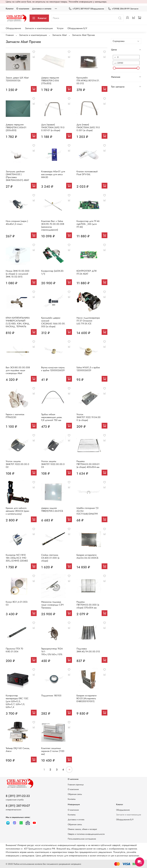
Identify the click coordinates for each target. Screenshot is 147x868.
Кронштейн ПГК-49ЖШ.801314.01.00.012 (88, 81)
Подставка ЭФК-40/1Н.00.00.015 (88, 650)
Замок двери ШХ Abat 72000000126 (17, 79)
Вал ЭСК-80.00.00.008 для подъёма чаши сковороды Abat (18, 370)
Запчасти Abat (59, 35)
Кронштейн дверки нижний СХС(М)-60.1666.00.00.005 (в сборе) (53, 322)
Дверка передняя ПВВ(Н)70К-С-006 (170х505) (50, 81)
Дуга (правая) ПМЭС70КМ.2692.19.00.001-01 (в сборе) (53, 127)
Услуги (60, 28)
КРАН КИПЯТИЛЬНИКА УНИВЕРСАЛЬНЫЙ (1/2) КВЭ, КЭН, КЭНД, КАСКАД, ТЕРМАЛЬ (18, 322)
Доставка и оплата (42, 9)
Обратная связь (75, 794)
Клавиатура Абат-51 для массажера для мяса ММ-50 (53, 174)
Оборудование (13, 28)
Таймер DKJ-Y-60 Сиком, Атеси (18, 750)
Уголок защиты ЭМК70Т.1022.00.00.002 (17, 464)
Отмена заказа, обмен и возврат (82, 829)
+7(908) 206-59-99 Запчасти (123, 9)
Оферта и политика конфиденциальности (86, 834)
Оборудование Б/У (77, 28)
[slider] (114, 68)
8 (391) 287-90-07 (18, 806)
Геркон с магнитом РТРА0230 (15, 416)
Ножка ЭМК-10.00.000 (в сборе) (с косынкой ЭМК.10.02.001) (18, 274)
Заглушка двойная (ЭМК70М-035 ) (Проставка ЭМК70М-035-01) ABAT (17, 176)
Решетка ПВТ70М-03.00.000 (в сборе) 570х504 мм (88, 605)
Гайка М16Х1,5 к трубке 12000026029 (88, 369)
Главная (10, 35)
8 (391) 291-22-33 (18, 796)
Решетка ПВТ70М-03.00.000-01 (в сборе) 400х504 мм (88, 464)
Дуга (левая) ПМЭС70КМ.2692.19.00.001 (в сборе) (88, 127)
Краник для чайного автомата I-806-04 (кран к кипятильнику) (17, 511)
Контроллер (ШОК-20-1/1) (52, 272)
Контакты (72, 799)
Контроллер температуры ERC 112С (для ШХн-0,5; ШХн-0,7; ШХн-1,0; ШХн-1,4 (17, 701)
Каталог (10, 9)
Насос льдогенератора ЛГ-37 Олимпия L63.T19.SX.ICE (88, 321)
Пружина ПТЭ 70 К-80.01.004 (14, 650)
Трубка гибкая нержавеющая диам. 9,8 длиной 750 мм (52, 417)
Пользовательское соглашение (82, 839)
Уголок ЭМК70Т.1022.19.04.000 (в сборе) (89, 417)
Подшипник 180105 (51, 696)
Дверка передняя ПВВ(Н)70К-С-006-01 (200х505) (16, 127)
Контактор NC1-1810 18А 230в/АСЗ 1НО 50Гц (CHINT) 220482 (17, 558)
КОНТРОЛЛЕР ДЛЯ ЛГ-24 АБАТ (86, 272)
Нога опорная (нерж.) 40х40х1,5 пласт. (17, 223)
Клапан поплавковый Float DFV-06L (87, 173)
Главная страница (76, 785)
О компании (23, 9)
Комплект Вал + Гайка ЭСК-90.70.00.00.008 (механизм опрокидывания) (53, 225)
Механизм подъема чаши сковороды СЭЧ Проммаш (52, 605)
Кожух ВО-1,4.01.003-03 (17, 603)
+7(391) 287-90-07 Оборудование (86, 9)
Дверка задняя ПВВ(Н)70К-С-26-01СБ (52, 509)
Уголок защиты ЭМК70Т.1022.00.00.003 (53, 464)
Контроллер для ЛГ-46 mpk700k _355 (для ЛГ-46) (88, 224)
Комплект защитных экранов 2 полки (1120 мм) (53, 751)
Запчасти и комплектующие (39, 28)
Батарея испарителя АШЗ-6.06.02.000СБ (87, 556)
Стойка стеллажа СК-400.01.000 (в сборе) (50, 558)
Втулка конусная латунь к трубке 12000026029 (53, 369)
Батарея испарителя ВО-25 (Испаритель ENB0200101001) (86, 698)
